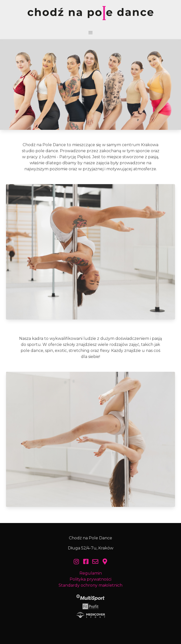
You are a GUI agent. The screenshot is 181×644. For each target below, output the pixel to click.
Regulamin (91, 573)
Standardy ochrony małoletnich (90, 585)
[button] (90, 33)
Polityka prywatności (90, 579)
